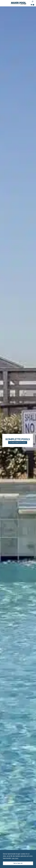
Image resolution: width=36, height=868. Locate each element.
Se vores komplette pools (18, 443)
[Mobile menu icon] (3, 3)
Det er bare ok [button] (18, 863)
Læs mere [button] (15, 858)
